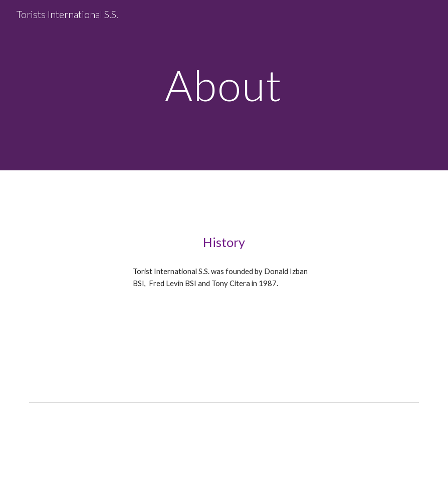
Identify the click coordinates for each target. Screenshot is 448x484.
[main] (224, 85)
